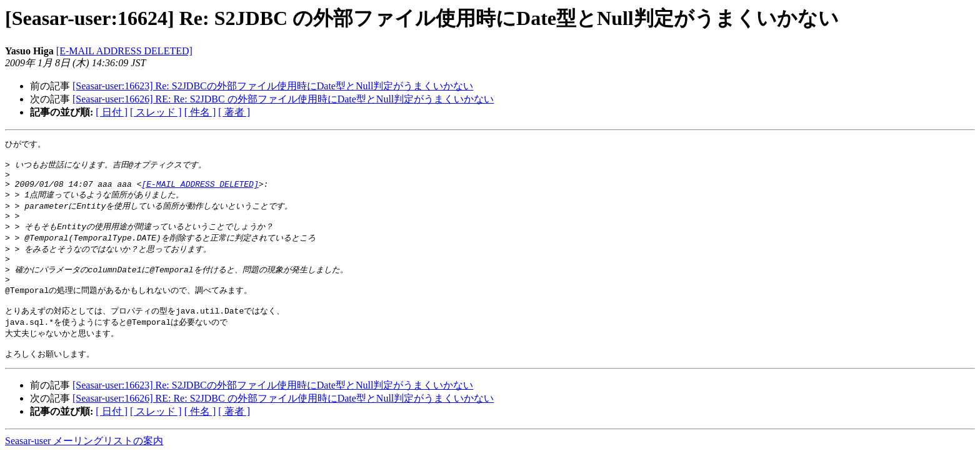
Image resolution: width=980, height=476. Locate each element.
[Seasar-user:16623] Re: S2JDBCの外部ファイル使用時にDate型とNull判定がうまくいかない (273, 86)
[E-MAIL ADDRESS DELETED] (124, 51)
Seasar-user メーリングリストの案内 (84, 464)
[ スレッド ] (156, 112)
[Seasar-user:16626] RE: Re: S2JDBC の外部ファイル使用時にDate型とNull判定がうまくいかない (283, 99)
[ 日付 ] (112, 112)
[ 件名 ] (200, 112)
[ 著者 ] (234, 112)
